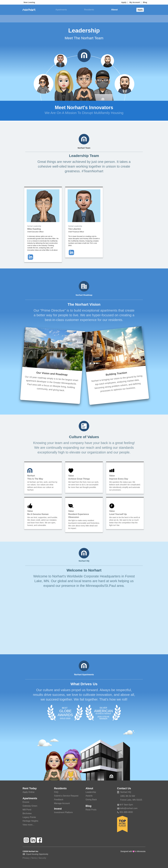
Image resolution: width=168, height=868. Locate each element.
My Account (135, 2)
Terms (34, 858)
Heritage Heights (30, 821)
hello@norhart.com (127, 808)
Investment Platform (63, 812)
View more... (28, 825)
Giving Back (98, 19)
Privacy (26, 858)
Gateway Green (30, 806)
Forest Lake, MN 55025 (131, 800)
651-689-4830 (125, 812)
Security (42, 858)
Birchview (27, 813)
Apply (124, 2)
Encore (26, 802)
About (114, 10)
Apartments (61, 10)
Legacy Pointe (29, 817)
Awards (85, 19)
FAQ (56, 792)
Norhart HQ (124, 792)
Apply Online (29, 792)
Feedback (59, 800)
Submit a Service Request (66, 796)
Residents (89, 10)
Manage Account (62, 803)
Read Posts (91, 810)
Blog (145, 2)
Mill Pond (27, 810)
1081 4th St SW (128, 796)
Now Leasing (29, 2)
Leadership (71, 19)
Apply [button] (140, 10)
